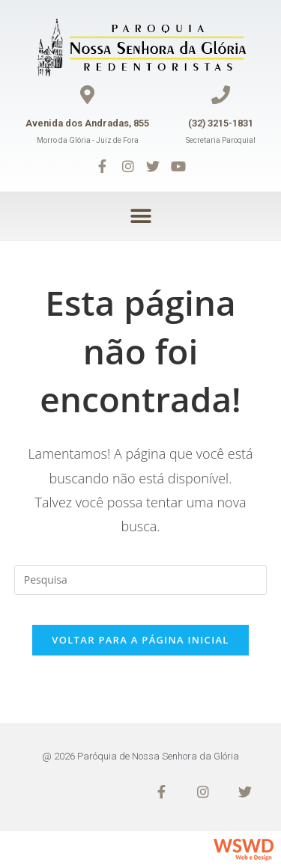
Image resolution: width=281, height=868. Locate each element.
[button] (140, 216)
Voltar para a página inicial (140, 640)
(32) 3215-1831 (221, 123)
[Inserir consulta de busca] (141, 580)
